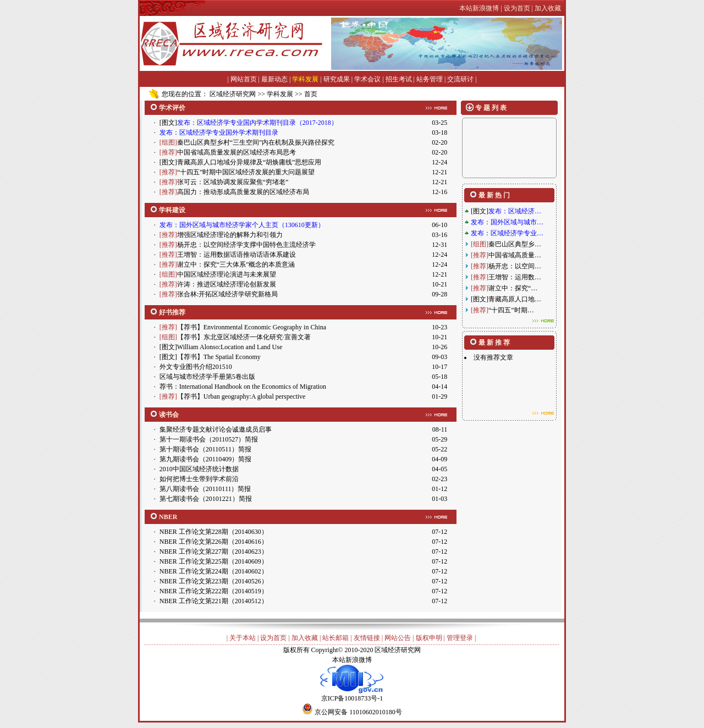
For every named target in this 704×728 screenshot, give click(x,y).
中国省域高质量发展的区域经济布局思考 (237, 152)
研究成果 (337, 79)
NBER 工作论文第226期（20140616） (214, 542)
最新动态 (274, 79)
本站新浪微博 (352, 660)
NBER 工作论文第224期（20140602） (214, 571)
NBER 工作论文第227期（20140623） (214, 551)
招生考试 (399, 79)
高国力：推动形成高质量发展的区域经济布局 (243, 192)
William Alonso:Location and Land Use (230, 347)
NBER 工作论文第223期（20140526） (214, 581)
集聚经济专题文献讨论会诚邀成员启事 (216, 429)
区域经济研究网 (233, 94)
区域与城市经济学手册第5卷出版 (207, 377)
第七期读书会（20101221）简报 (206, 499)
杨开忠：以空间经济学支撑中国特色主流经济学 (246, 245)
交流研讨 (460, 79)
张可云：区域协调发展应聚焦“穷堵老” (233, 182)
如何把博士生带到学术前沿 (199, 479)
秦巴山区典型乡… (515, 244)
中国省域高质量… (515, 255)
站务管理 (430, 79)
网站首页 (244, 79)
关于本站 (243, 638)
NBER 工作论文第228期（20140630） (214, 532)
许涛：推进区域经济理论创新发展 (227, 284)
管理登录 (460, 638)
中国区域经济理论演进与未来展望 (227, 274)
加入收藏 (305, 638)
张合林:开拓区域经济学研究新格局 (227, 294)
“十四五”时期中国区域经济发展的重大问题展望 (246, 172)
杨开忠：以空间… (515, 266)
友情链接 (367, 638)
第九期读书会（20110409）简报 (206, 459)
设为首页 (273, 638)
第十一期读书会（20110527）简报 (209, 439)
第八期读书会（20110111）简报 (205, 489)
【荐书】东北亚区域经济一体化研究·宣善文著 (244, 337)
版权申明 (429, 638)
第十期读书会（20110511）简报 (205, 449)
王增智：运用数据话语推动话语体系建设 (237, 255)
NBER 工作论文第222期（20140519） (214, 591)
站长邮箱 (335, 638)
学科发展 (305, 79)
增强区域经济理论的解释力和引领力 (230, 235)
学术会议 (367, 79)
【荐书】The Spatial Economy (219, 357)
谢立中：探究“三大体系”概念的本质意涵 (236, 264)
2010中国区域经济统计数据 (199, 469)
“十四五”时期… (511, 310)
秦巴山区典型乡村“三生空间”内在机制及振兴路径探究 (256, 142)
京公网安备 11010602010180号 (358, 712)
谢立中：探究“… (513, 288)
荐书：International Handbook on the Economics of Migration (243, 387)
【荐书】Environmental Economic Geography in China (252, 327)
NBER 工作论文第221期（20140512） (214, 601)
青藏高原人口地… (515, 299)
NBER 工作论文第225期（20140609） (214, 561)
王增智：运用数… (515, 277)
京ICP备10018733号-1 (352, 695)
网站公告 (398, 638)
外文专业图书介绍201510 (196, 367)
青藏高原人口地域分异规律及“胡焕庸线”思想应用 (249, 162)
